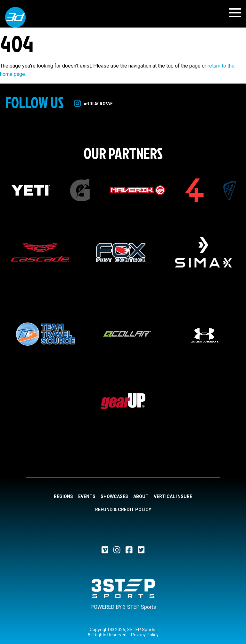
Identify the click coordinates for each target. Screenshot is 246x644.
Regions (63, 496)
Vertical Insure (173, 496)
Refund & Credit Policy (123, 510)
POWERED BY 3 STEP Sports (123, 607)
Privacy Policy (145, 635)
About (141, 496)
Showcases (114, 496)
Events (87, 496)
